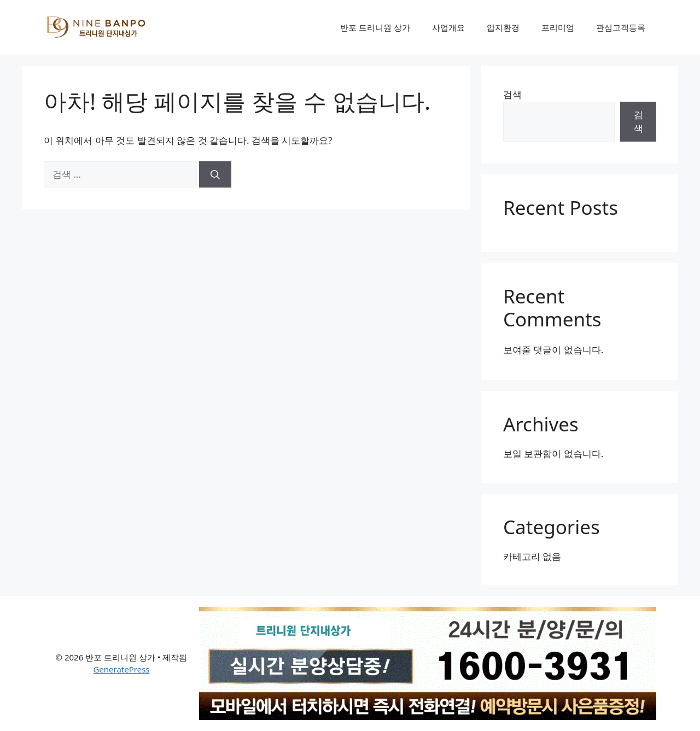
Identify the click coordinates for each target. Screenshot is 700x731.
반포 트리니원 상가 (375, 27)
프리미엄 (558, 27)
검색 (512, 94)
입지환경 (503, 27)
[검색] (215, 174)
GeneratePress (121, 669)
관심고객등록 (621, 27)
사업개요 (448, 27)
